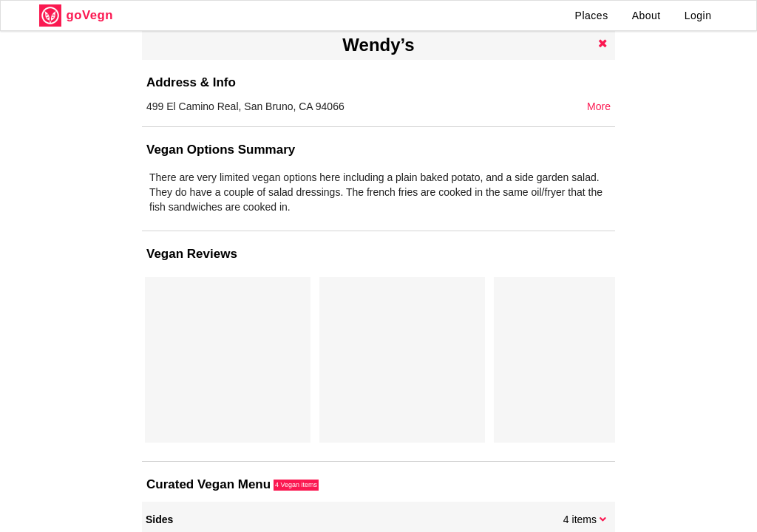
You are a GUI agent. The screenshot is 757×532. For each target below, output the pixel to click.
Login (698, 16)
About (646, 16)
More (599, 106)
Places (592, 16)
